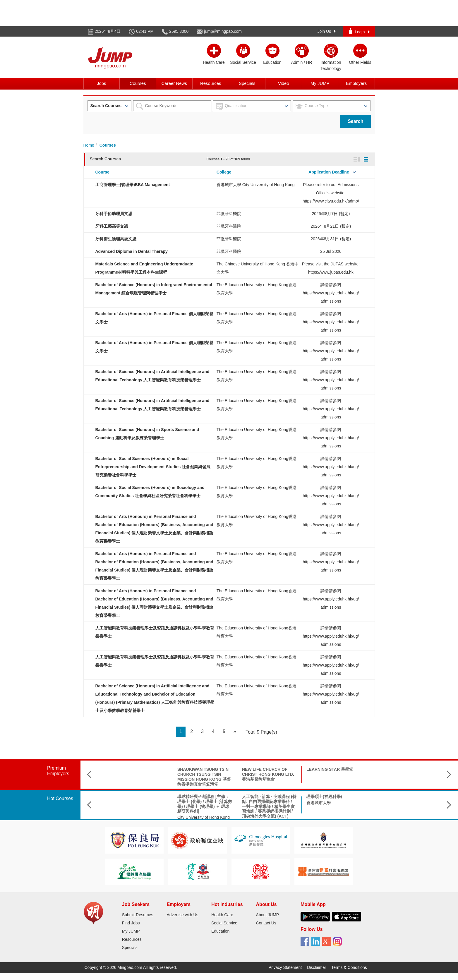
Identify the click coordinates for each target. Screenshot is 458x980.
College (224, 172)
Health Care (222, 915)
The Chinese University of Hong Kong (394, 815)
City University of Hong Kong (139, 817)
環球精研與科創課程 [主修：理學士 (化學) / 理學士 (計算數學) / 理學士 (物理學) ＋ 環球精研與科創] (140, 804)
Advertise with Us (182, 915)
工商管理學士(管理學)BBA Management (133, 185)
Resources (211, 83)
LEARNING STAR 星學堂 (265, 769)
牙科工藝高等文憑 (112, 226)
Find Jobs (131, 923)
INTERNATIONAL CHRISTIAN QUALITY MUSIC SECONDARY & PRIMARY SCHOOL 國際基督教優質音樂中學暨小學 (396, 779)
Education (220, 931)
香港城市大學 (254, 803)
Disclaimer (317, 967)
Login (359, 31)
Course (102, 172)
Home (89, 145)
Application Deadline (329, 172)
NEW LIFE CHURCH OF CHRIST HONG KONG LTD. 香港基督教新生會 (204, 774)
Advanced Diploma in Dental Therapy (132, 251)
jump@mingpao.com (223, 31)
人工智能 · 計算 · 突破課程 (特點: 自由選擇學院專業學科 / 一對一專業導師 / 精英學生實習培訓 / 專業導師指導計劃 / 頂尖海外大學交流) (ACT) (205, 806)
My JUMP (320, 83)
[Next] (235, 732)
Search (355, 121)
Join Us (327, 31)
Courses (138, 83)
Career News (174, 83)
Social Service (224, 923)
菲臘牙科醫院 (229, 214)
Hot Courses (60, 798)
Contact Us (266, 923)
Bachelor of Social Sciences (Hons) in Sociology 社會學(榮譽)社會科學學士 (334, 801)
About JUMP (268, 915)
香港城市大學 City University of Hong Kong (256, 185)
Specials (247, 83)
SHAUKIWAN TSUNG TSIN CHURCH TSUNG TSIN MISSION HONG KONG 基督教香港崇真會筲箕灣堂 (140, 777)
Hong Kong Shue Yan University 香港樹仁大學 (328, 815)
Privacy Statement (285, 967)
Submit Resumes (138, 915)
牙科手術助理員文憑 (114, 214)
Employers (356, 83)
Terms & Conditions (349, 967)
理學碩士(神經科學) (260, 797)
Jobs (102, 83)
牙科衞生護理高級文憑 (116, 239)
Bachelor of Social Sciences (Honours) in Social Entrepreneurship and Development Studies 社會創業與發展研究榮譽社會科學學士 (153, 467)
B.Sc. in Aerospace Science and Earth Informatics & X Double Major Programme (398, 801)
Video (284, 83)
